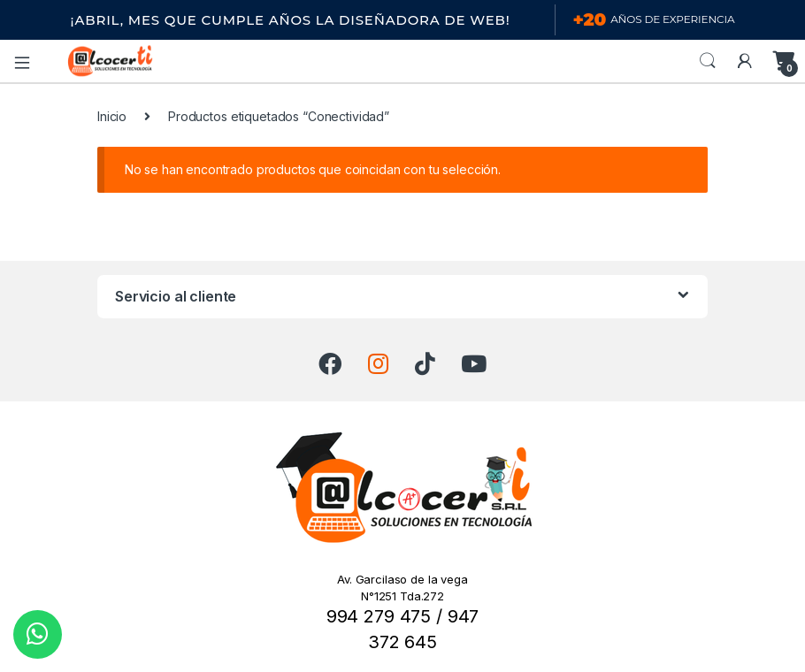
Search (708, 61)
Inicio (112, 116)
